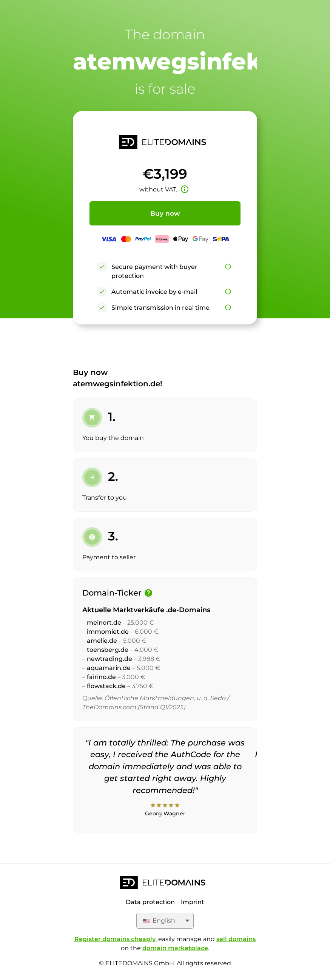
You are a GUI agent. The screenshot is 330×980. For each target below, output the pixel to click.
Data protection (150, 902)
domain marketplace (175, 948)
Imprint (193, 902)
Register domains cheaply (115, 939)
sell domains (236, 939)
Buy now (165, 213)
